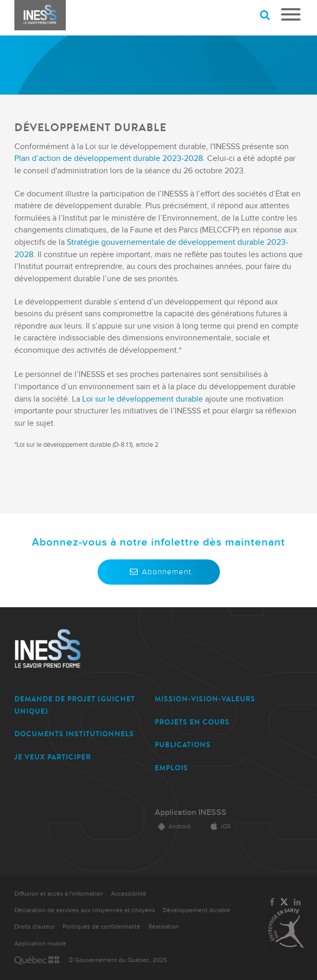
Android (173, 827)
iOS (219, 827)
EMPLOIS (171, 768)
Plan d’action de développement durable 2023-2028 (109, 159)
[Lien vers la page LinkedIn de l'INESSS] (297, 903)
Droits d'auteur (35, 927)
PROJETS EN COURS (192, 722)
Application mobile (40, 944)
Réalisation (164, 927)
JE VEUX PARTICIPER (53, 757)
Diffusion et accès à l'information (59, 894)
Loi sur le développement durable (143, 399)
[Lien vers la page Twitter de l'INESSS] (284, 902)
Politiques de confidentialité (101, 927)
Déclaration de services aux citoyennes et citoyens (85, 910)
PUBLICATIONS (183, 745)
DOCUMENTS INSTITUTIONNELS (74, 734)
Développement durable (197, 910)
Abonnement (159, 572)
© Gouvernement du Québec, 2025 (118, 960)
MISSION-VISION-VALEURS (205, 699)
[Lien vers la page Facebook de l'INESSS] (272, 903)
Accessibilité (129, 894)
